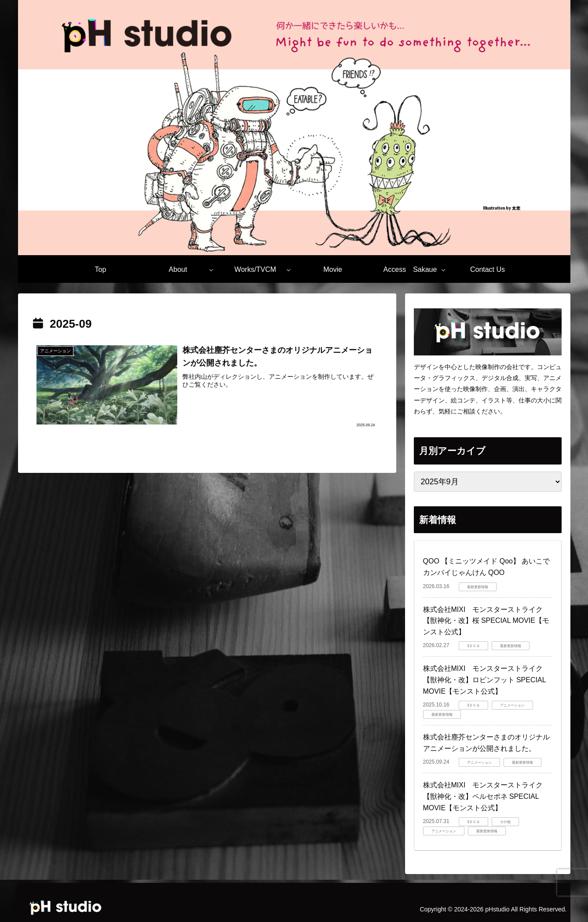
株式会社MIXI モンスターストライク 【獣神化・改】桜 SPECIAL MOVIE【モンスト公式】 (487, 621)
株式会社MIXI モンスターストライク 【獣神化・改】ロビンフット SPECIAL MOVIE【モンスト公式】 (487, 680)
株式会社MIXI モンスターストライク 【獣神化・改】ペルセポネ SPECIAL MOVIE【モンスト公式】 (487, 796)
